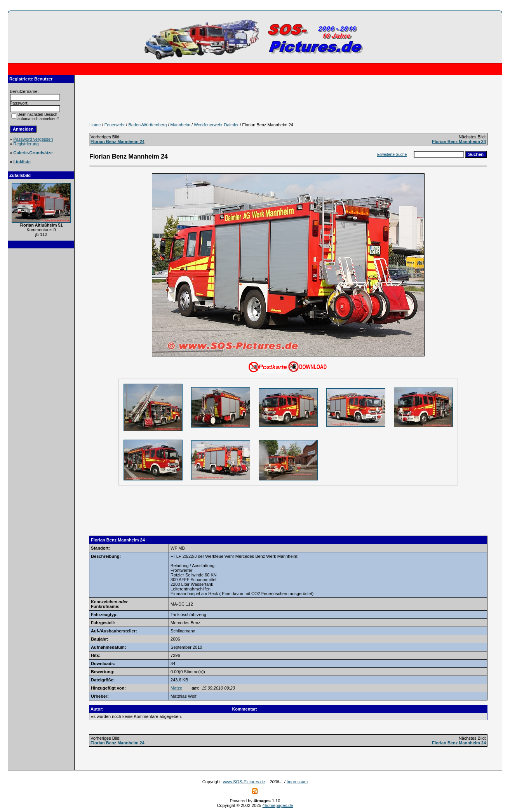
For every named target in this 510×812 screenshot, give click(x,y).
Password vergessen (33, 139)
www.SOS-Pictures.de (244, 782)
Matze (176, 688)
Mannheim (180, 125)
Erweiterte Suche (392, 155)
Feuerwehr (115, 125)
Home (95, 125)
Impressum (297, 782)
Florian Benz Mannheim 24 (117, 141)
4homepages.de (278, 805)
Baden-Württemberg (147, 125)
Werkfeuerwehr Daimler (216, 125)
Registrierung (26, 144)
